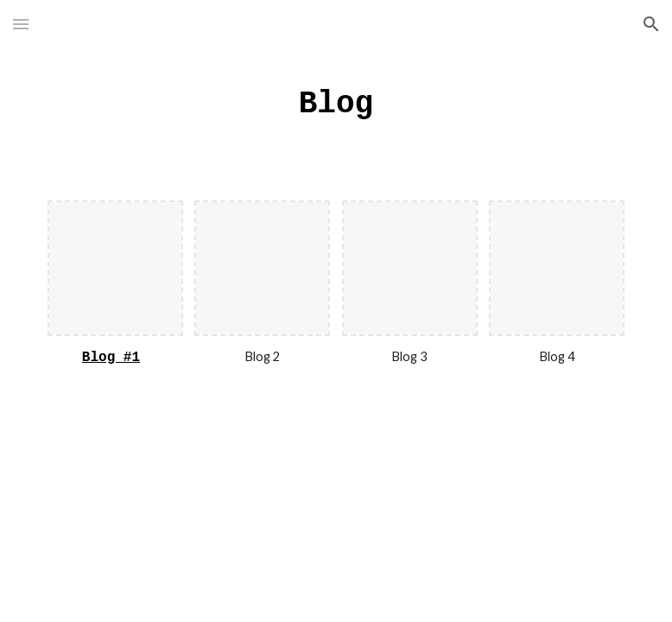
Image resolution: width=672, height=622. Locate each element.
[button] (21, 24)
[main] (336, 103)
